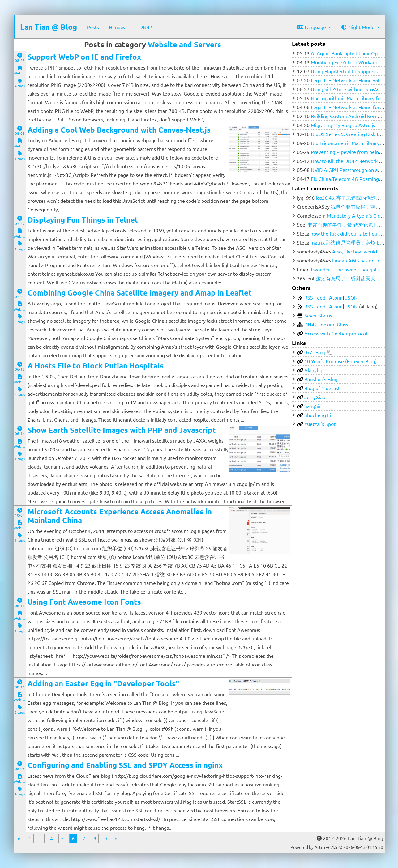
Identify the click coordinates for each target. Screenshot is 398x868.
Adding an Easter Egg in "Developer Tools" (103, 683)
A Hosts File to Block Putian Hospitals (96, 366)
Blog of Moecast (322, 388)
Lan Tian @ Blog (49, 27)
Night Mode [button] (358, 27)
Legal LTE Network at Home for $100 (351, 107)
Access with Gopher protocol (336, 333)
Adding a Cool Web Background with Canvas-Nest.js (119, 130)
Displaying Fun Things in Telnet (83, 220)
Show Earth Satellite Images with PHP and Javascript (122, 430)
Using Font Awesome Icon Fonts (84, 602)
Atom (335, 297)
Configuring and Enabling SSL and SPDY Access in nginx (125, 765)
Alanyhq (313, 370)
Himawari (119, 27)
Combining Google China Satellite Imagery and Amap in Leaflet (140, 293)
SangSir (313, 406)
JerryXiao (315, 397)
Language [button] (312, 27)
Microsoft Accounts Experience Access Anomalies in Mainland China (120, 516)
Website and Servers (184, 44)
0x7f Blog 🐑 (319, 352)
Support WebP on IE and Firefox (84, 57)
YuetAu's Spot (320, 424)
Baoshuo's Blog (321, 379)
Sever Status (318, 315)
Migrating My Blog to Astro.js (343, 125)
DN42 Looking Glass (326, 324)
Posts (93, 27)
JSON (351, 297)
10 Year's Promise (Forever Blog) (340, 361)
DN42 (146, 27)
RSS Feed (315, 297)
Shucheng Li (318, 415)
